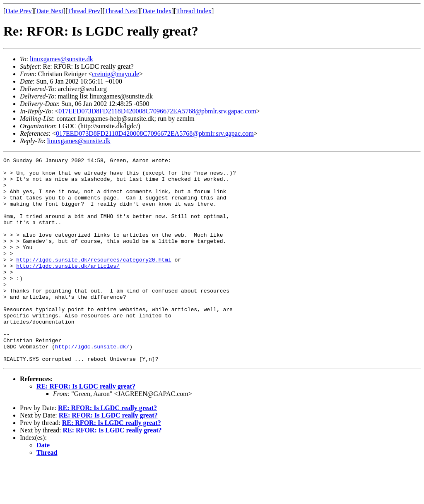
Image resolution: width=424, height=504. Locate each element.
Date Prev (19, 11)
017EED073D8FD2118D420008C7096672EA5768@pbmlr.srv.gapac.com (157, 111)
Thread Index (194, 11)
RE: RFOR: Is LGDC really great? (86, 427)
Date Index (157, 11)
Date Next (50, 11)
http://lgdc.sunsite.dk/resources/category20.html (94, 281)
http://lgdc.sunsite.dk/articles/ (68, 288)
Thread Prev (84, 11)
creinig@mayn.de (116, 74)
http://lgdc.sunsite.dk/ (92, 385)
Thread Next (121, 11)
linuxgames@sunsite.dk (61, 59)
